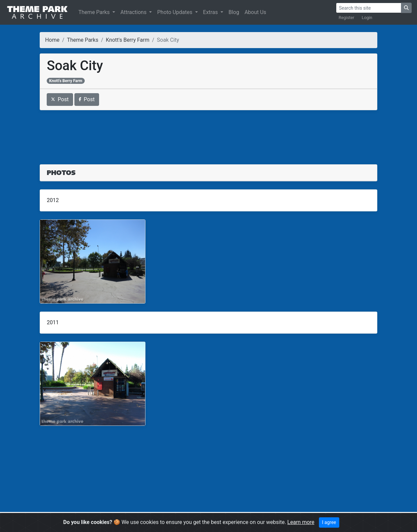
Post (60, 99)
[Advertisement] (208, 133)
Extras (211, 12)
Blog (234, 12)
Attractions (134, 12)
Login (367, 18)
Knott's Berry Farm (127, 40)
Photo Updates (175, 12)
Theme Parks (95, 12)
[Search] (369, 8)
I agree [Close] (329, 522)
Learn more (301, 522)
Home (52, 40)
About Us (255, 12)
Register (346, 18)
